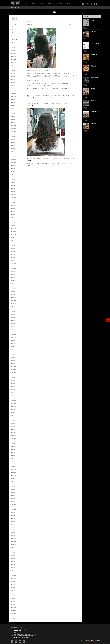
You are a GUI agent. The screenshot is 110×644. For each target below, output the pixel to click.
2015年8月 (13, 412)
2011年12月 (13, 539)
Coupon (60, 4)
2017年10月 (13, 338)
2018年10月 (13, 303)
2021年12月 (13, 194)
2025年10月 (13, 62)
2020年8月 (13, 240)
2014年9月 (13, 444)
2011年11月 (13, 541)
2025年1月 (13, 88)
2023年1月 (13, 157)
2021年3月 (13, 220)
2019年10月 (13, 269)
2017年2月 (13, 361)
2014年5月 (13, 455)
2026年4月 (13, 45)
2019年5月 (13, 283)
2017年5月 (13, 352)
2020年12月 (13, 229)
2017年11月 (13, 335)
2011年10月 (13, 544)
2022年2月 (13, 188)
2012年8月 (13, 516)
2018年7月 (13, 312)
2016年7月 (13, 381)
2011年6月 (13, 556)
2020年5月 (13, 249)
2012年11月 (13, 507)
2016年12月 (13, 366)
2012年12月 (13, 504)
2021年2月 (13, 223)
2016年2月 (13, 395)
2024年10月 (13, 97)
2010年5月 (13, 593)
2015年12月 (13, 401)
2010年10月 (13, 579)
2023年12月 (13, 125)
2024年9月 (13, 100)
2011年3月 (13, 564)
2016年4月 (13, 389)
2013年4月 (13, 493)
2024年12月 (13, 91)
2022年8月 (13, 171)
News (12, 27)
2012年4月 (13, 527)
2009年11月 (13, 610)
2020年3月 (13, 254)
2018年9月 (13, 306)
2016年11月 (13, 369)
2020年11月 (13, 232)
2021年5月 (13, 214)
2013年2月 (13, 498)
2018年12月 (13, 298)
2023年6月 (13, 143)
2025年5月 (13, 77)
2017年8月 (13, 343)
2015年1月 (13, 432)
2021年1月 (13, 226)
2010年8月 (13, 584)
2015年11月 (13, 404)
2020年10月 (13, 234)
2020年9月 (13, 237)
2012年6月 (13, 521)
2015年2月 (13, 430)
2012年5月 (13, 524)
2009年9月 (13, 616)
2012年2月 (13, 533)
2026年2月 (13, 51)
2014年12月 (13, 435)
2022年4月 (13, 183)
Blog (69, 4)
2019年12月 (13, 263)
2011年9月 (13, 547)
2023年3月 (13, 151)
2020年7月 (13, 243)
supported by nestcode (90, 642)
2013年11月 (13, 473)
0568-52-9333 (20, 630)
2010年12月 (13, 573)
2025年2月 (13, 85)
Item (42, 4)
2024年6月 (13, 108)
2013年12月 (13, 470)
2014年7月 (13, 450)
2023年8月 (13, 137)
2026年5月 (13, 42)
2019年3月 (13, 289)
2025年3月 (13, 82)
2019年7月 (13, 277)
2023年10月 (13, 131)
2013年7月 (13, 484)
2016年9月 (13, 375)
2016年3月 (13, 392)
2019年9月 (13, 272)
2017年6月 (13, 349)
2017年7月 (13, 346)
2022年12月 (13, 160)
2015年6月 (13, 418)
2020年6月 (13, 246)
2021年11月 (13, 197)
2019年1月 (13, 295)
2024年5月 (13, 111)
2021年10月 (13, 200)
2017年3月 (13, 358)
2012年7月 (13, 518)
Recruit (50, 4)
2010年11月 (13, 576)
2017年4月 (13, 355)
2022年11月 (13, 163)
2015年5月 (13, 421)
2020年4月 (13, 252)
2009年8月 (13, 619)
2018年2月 (13, 326)
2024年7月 (13, 105)
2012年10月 (13, 510)
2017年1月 (13, 364)
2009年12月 (13, 607)
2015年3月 (13, 427)
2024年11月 (13, 94)
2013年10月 (13, 475)
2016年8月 (13, 378)
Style (34, 4)
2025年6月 (13, 74)
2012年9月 (13, 513)
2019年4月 (13, 286)
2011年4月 (13, 562)
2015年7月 (13, 415)
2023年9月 (13, 134)
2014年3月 (13, 461)
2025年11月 (13, 59)
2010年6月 (13, 590)
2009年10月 (13, 613)
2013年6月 (13, 487)
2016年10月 (13, 372)
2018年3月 (13, 323)
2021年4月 (13, 217)
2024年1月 (13, 123)
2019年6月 (13, 280)
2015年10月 (13, 407)
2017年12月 (13, 332)
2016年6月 (13, 384)
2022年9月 (13, 168)
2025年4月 (13, 79)
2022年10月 (13, 166)
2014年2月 (13, 464)
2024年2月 (13, 120)
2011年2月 (13, 567)
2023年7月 (13, 140)
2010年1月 (13, 605)
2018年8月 (13, 309)
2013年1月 (13, 501)
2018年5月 (13, 318)
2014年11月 (13, 438)
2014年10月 (13, 441)
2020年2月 (13, 257)
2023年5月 (13, 145)
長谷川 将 (29, 24)
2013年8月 (13, 481)
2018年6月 (13, 315)
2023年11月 (13, 128)
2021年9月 (13, 203)
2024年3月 (13, 117)
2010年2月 (13, 602)
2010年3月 (13, 599)
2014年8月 (13, 447)
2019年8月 (13, 275)
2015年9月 (13, 409)
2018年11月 (13, 300)
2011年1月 (13, 570)
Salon (25, 4)
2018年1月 (13, 329)
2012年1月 (13, 536)
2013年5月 (13, 490)
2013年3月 (13, 496)
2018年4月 (13, 320)
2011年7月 (13, 553)
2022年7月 (13, 174)
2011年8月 (13, 550)
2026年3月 (13, 48)
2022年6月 (13, 177)
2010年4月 (13, 596)
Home (12, 8)
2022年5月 (13, 180)
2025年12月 (13, 57)
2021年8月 (13, 206)
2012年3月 (13, 530)
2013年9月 (13, 478)
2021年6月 (13, 211)
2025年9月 (13, 65)
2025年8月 (13, 68)
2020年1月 (13, 260)
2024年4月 (13, 114)
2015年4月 (13, 424)
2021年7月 (13, 209)
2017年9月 (13, 341)
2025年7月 (13, 71)
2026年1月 (13, 54)
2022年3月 (13, 186)
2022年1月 (13, 191)
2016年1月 (13, 398)
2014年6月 (13, 452)
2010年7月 (13, 587)
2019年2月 (13, 292)
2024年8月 (13, 102)
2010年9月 (13, 582)
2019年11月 (13, 266)
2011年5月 (13, 559)
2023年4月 (13, 148)
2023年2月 (13, 154)
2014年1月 (13, 467)
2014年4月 (13, 458)
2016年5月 (13, 386)
